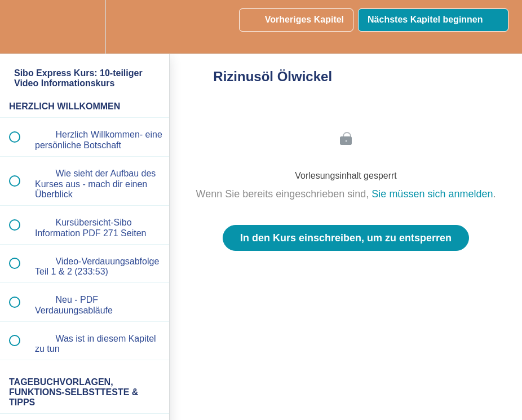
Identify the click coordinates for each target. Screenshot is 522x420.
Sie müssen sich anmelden (432, 194)
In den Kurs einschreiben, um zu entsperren (346, 238)
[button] (21, 27)
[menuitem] (85, 27)
